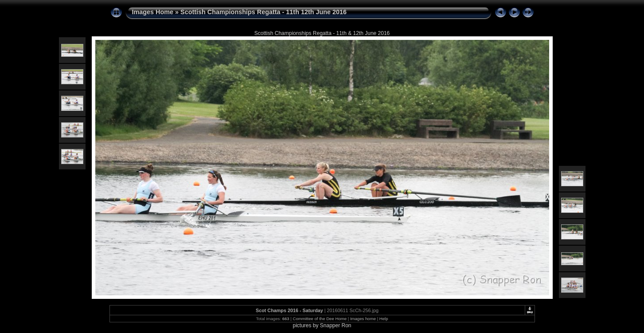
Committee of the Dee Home (320, 319)
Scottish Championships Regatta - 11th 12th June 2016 (263, 12)
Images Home (153, 12)
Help (384, 319)
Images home (363, 319)
